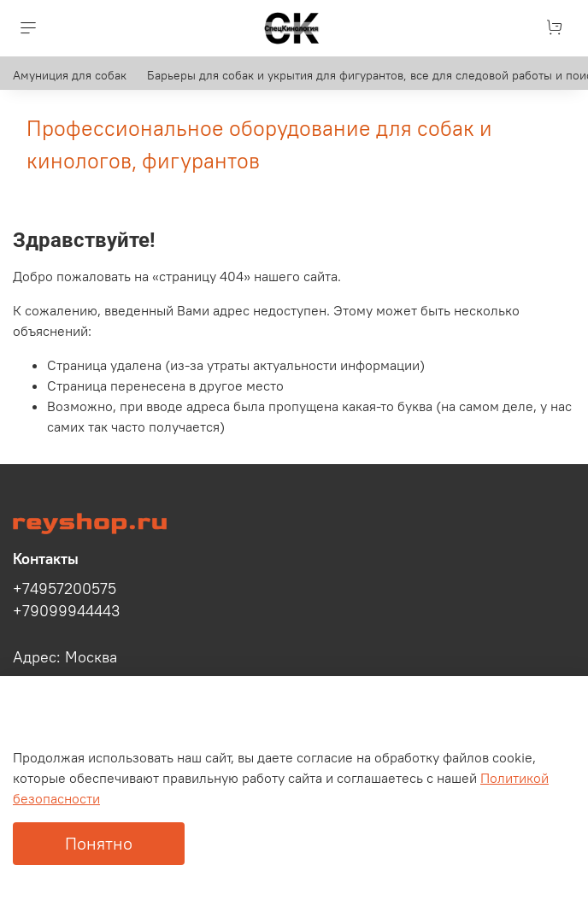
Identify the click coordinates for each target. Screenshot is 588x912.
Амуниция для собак (70, 75)
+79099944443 (66, 611)
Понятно (99, 843)
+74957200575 (65, 589)
